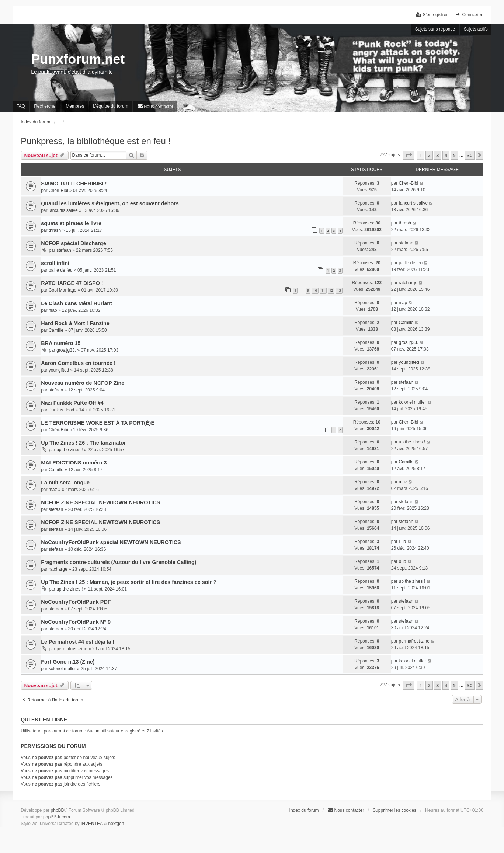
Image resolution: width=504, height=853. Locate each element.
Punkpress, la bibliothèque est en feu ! (96, 141)
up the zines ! (69, 450)
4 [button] (446, 155)
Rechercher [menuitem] (45, 106)
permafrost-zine (72, 649)
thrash (55, 230)
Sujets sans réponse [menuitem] (435, 29)
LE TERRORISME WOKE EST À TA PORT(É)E (98, 423)
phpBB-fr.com (57, 817)
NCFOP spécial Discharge (74, 243)
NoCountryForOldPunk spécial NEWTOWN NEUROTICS (111, 542)
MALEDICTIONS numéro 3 (74, 463)
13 (339, 290)
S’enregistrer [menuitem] (432, 15)
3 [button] (437, 155)
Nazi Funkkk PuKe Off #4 (72, 403)
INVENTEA (92, 824)
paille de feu (61, 270)
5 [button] (454, 155)
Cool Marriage (62, 290)
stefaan (64, 250)
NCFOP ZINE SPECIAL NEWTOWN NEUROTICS (100, 502)
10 (315, 290)
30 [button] (470, 155)
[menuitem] (155, 106)
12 (331, 290)
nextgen (116, 824)
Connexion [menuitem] (469, 15)
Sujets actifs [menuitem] (476, 29)
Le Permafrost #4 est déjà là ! (78, 642)
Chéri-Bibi (58, 191)
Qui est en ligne (44, 720)
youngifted (59, 370)
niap (53, 310)
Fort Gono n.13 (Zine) (68, 662)
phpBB (58, 810)
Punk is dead (61, 410)
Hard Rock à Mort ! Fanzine (75, 323)
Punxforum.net (78, 59)
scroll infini (55, 263)
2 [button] (429, 155)
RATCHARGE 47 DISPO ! (72, 283)
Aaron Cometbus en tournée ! (78, 363)
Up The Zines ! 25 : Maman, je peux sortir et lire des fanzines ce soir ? (129, 582)
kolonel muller (413, 402)
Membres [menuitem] (75, 106)
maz (53, 490)
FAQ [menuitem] (21, 106)
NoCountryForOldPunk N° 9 (76, 622)
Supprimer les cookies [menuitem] (394, 810)
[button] (409, 155)
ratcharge (408, 283)
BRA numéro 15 (61, 343)
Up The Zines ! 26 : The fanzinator (83, 443)
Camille (56, 330)
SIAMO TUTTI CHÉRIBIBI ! (74, 184)
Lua (403, 542)
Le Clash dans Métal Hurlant (77, 303)
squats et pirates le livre (71, 223)
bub (403, 561)
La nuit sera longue (65, 483)
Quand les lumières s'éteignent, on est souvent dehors (110, 203)
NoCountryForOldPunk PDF (76, 602)
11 (323, 290)
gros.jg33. (66, 350)
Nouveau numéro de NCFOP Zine (83, 383)
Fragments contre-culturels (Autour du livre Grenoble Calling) (119, 562)
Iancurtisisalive (63, 210)
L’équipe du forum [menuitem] (110, 106)
